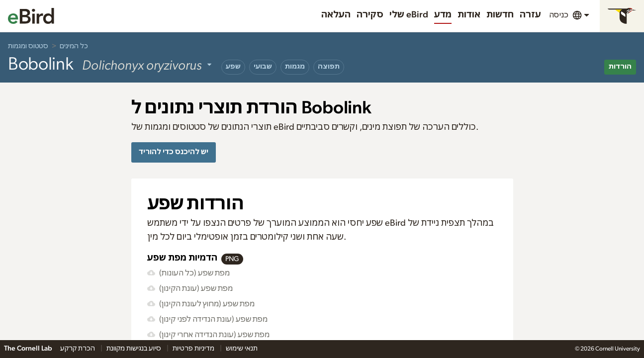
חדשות (500, 15)
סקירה (370, 15)
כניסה (559, 15)
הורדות (620, 67)
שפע (233, 67)
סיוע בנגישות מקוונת (135, 349)
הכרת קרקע (78, 349)
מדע (443, 15)
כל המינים (74, 46)
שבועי (263, 67)
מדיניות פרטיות (194, 349)
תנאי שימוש (242, 349)
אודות (469, 15)
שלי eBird (409, 15)
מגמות (295, 67)
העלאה (336, 15)
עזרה (530, 15)
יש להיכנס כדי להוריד (174, 152)
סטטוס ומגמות (28, 46)
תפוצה (329, 67)
